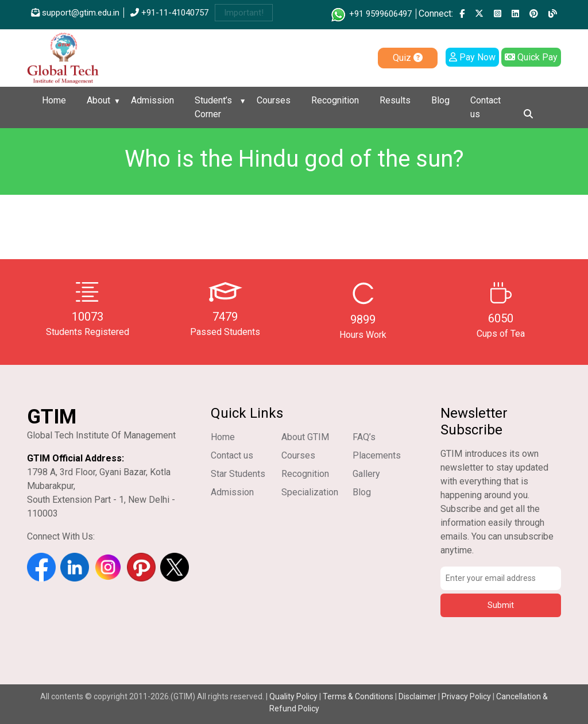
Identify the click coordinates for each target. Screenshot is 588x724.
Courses (274, 100)
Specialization (310, 492)
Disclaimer (417, 696)
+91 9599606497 (371, 14)
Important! (244, 13)
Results (395, 100)
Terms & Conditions (358, 696)
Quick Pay (531, 57)
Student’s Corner (213, 107)
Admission (152, 100)
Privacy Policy (466, 696)
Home (54, 100)
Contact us (486, 107)
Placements (377, 455)
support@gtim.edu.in (75, 13)
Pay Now (472, 57)
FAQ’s (364, 437)
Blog (440, 100)
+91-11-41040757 (169, 13)
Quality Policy (294, 696)
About (98, 100)
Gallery (366, 474)
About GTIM (305, 437)
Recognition (335, 100)
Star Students (238, 474)
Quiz (408, 58)
